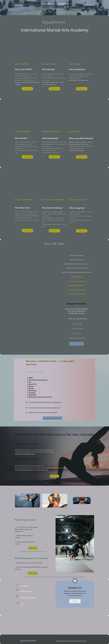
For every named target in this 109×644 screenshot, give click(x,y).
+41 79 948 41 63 (18, 3)
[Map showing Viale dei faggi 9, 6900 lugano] (54, 624)
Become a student (77, 324)
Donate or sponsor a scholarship (77, 338)
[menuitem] (25, 12)
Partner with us (77, 333)
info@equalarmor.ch (20, 5)
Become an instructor (77, 329)
